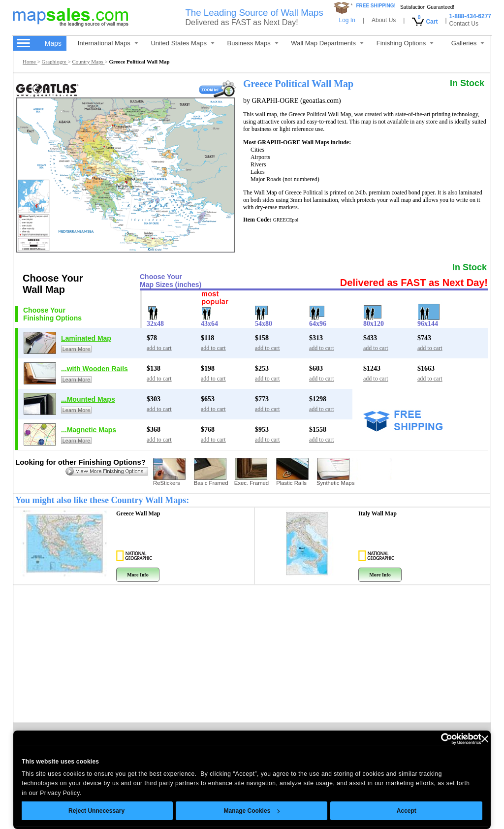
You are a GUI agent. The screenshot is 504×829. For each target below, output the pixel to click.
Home (30, 62)
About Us (384, 20)
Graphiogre (55, 62)
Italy (378, 513)
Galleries (468, 43)
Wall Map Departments (327, 43)
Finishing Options (405, 43)
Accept (407, 811)
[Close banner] (485, 739)
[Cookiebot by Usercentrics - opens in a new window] (438, 739)
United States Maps (182, 43)
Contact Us (464, 24)
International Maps (108, 43)
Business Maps (253, 43)
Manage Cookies (252, 811)
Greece (138, 513)
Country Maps (88, 62)
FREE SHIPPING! (376, 6)
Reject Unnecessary (96, 811)
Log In (347, 20)
